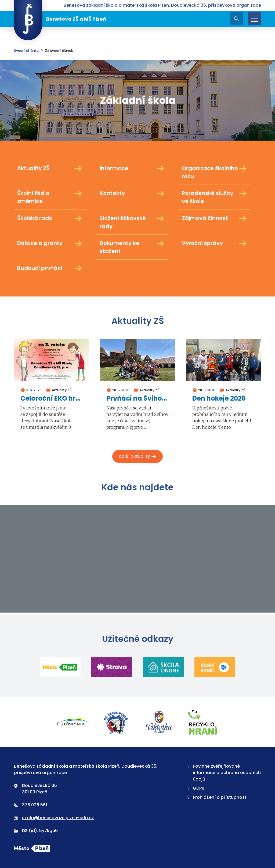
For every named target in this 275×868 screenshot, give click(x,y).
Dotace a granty (50, 243)
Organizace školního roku (214, 172)
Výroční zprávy (214, 243)
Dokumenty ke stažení (132, 247)
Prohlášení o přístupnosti (217, 797)
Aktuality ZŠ (50, 169)
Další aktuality (137, 456)
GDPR (195, 788)
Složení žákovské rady (132, 222)
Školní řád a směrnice (50, 197)
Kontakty (132, 193)
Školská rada (50, 218)
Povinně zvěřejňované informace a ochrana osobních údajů (223, 773)
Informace (132, 169)
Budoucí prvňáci (50, 268)
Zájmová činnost (214, 218)
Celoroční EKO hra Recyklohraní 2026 (52, 399)
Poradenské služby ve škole (214, 197)
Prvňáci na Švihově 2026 (137, 399)
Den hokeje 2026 (219, 399)
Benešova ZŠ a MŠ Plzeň (60, 19)
